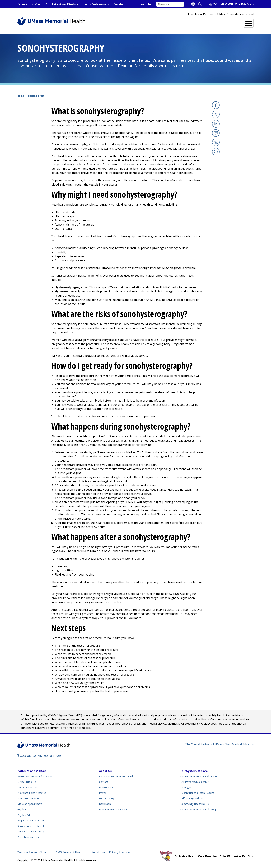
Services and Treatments (230, 22)
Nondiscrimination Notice (113, 809)
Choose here (170, 4)
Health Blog (31, 832)
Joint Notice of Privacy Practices (110, 852)
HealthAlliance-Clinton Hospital (198, 793)
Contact (103, 782)
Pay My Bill (24, 815)
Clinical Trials (25, 782)
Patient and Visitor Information (35, 776)
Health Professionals (96, 4)
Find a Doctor (190, 22)
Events (103, 793)
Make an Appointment (30, 804)
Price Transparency (28, 837)
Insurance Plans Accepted (32, 793)
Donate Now (106, 787)
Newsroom (105, 804)
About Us (105, 771)
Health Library (36, 96)
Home (21, 96)
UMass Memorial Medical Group (198, 809)
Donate (118, 4)
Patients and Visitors (65, 4)
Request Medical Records (32, 820)
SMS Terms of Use (68, 852)
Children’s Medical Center (194, 782)
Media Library (107, 798)
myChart (37, 4)
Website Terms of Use (32, 852)
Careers (22, 4)
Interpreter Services (28, 798)
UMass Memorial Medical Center (199, 776)
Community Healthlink (193, 804)
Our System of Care (194, 771)
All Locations (160, 22)
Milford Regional (190, 798)
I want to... (146, 4)
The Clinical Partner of (218, 744)
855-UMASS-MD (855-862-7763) (233, 4)
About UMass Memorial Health (116, 776)
